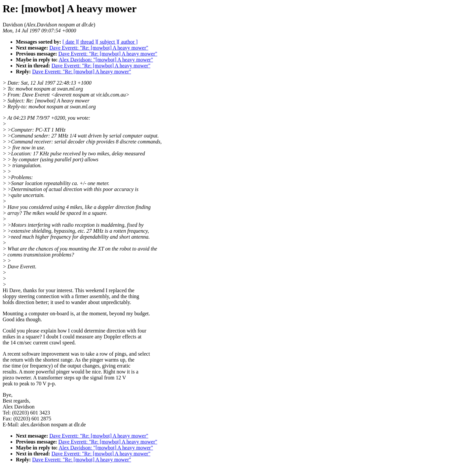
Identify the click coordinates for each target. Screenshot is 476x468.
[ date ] (70, 42)
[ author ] (128, 42)
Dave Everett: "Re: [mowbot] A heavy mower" (99, 48)
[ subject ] (107, 42)
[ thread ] (87, 42)
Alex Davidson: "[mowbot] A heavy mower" (106, 60)
